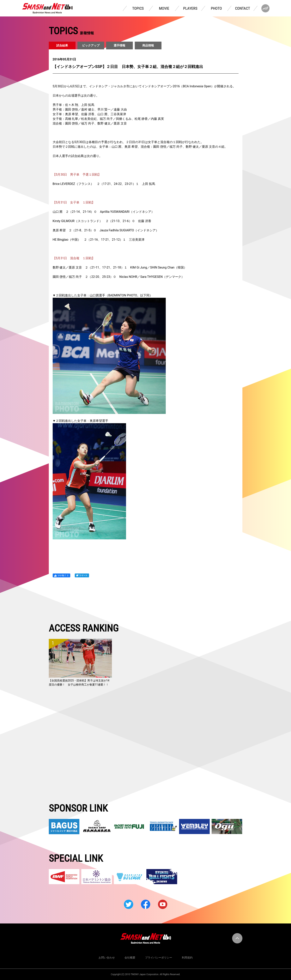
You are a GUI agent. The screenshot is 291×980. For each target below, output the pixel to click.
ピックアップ (91, 45)
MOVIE (164, 8)
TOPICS (138, 8)
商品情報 (148, 45)
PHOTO (216, 8)
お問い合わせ (107, 958)
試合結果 (62, 45)
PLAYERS (190, 8)
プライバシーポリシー (159, 958)
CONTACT (242, 8)
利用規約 (187, 958)
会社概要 (130, 958)
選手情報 (119, 45)
